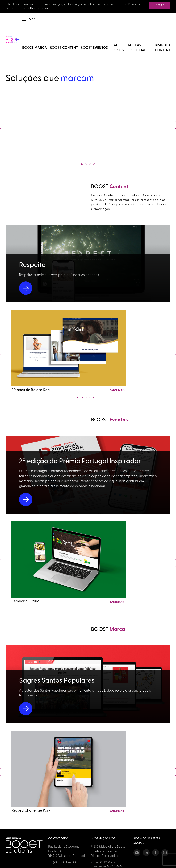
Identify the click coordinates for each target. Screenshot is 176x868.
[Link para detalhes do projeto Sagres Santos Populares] (88, 684)
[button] (30, 19)
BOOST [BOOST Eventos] (94, 48)
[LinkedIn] (146, 853)
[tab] (82, 164)
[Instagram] (165, 853)
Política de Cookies (39, 8)
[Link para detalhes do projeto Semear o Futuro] (69, 563)
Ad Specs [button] (119, 48)
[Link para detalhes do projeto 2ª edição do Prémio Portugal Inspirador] (88, 475)
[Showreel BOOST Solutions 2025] (88, 125)
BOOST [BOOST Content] (64, 48)
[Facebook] (156, 853)
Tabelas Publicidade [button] (138, 48)
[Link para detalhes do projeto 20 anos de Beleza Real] (69, 351)
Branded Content (163, 48)
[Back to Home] (14, 40)
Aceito (160, 6)
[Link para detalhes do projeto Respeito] (88, 264)
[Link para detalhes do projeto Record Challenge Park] (69, 772)
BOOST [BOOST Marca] (35, 48)
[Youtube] (137, 853)
